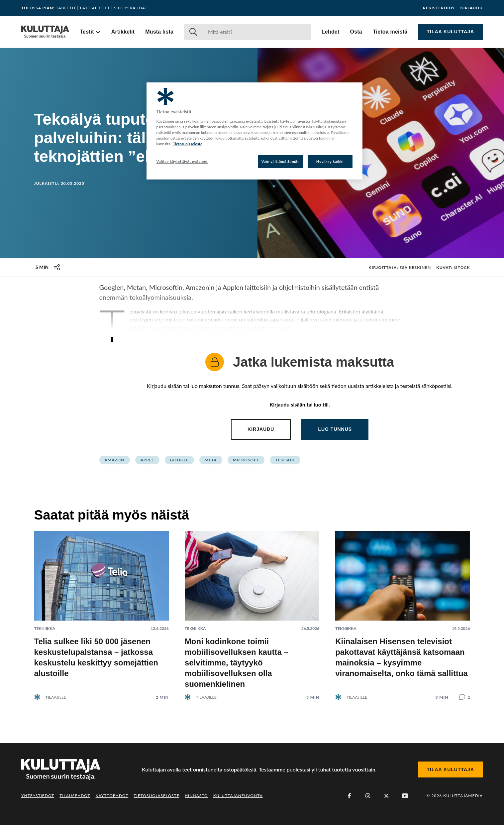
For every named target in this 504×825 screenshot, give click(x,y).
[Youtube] (405, 796)
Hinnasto (196, 796)
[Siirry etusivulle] (45, 32)
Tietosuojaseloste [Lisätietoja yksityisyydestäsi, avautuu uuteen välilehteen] (188, 144)
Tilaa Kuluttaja (450, 32)
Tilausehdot (75, 796)
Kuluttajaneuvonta (238, 796)
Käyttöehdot (112, 796)
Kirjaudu (471, 8)
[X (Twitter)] (386, 796)
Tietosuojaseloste (156, 796)
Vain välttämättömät (280, 161)
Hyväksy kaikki (330, 161)
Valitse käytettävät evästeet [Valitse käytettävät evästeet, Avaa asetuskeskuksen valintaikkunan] (182, 161)
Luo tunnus (335, 429)
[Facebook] (349, 796)
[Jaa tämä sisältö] (57, 267)
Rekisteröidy (439, 8)
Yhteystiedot (38, 796)
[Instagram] (368, 796)
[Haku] (257, 32)
